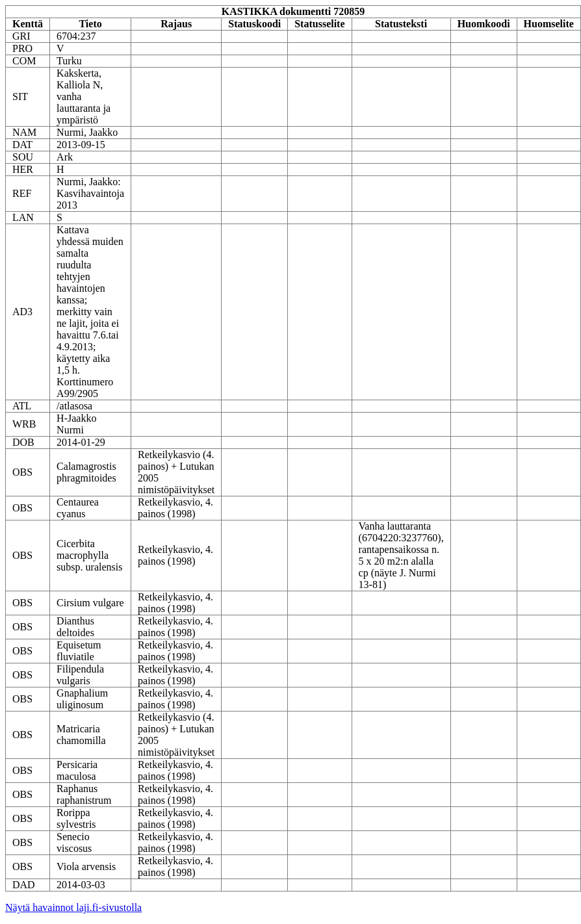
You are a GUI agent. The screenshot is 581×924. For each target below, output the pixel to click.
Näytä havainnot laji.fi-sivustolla (73, 907)
